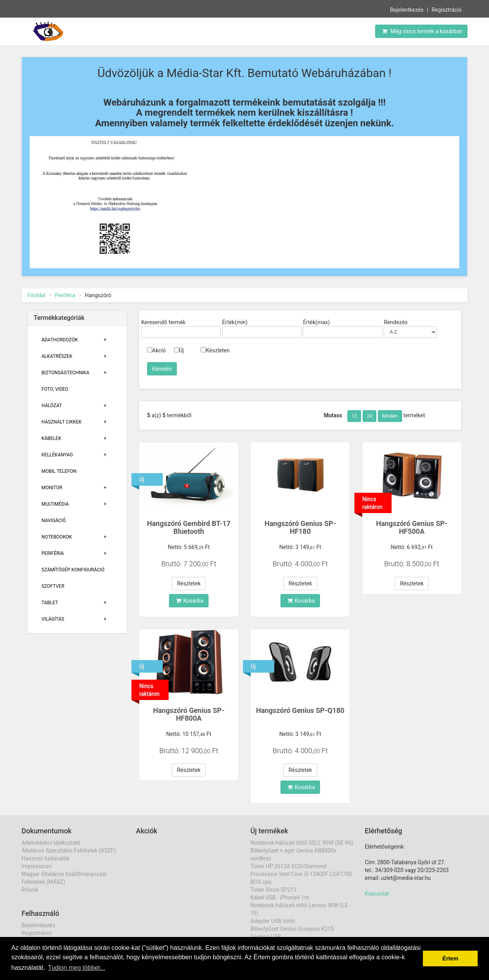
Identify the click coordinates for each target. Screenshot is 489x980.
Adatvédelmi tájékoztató (51, 843)
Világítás (53, 619)
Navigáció (54, 521)
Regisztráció (447, 9)
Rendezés (396, 322)
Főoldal (36, 295)
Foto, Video (55, 389)
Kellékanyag (57, 455)
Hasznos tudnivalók (45, 858)
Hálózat (52, 406)
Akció (156, 350)
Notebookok (57, 537)
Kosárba (190, 601)
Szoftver (53, 586)
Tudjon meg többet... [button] (77, 968)
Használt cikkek (62, 422)
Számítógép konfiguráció (73, 570)
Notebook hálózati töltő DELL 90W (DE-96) (302, 843)
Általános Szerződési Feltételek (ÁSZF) (69, 851)
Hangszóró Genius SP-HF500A (412, 527)
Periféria (65, 295)
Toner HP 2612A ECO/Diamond (288, 866)
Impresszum (37, 866)
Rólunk (30, 890)
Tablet (50, 603)
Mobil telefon (59, 471)
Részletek (189, 583)
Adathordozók (60, 340)
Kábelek (51, 438)
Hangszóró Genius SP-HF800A (189, 714)
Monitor (52, 488)
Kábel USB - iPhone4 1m (280, 897)
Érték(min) (235, 322)
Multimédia (55, 504)
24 (370, 416)
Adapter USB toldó (273, 921)
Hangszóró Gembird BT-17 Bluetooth (189, 527)
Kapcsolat (377, 894)
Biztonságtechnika (65, 373)
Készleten (215, 350)
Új (179, 350)
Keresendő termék (163, 322)
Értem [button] (450, 958)
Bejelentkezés (407, 9)
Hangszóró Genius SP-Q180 (300, 710)
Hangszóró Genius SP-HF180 (300, 527)
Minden (390, 416)
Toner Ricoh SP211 (273, 890)
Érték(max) (316, 322)
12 (354, 416)
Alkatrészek (57, 356)
